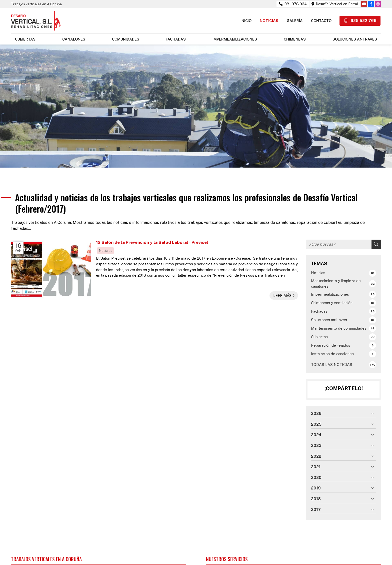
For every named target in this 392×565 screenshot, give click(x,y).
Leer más (282, 292)
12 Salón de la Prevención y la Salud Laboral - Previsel (152, 239)
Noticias (105, 247)
